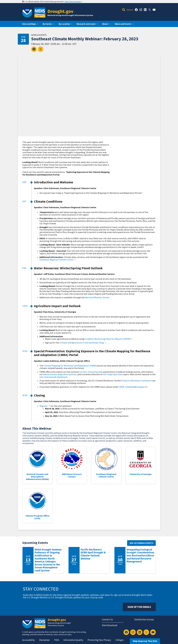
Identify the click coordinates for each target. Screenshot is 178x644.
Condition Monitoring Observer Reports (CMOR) (109, 339)
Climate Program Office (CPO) (37, 517)
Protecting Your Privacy (99, 640)
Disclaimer (44, 640)
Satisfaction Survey (144, 619)
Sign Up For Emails (139, 607)
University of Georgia (141, 474)
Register (45, 406)
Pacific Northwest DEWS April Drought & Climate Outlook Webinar (93, 554)
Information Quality (73, 640)
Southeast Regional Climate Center (106, 475)
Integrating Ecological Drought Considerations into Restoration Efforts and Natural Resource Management (140, 556)
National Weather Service (97, 297)
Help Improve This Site (145, 641)
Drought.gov (60, 11)
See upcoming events (141, 543)
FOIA (57, 640)
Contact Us (107, 619)
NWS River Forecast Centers (72, 475)
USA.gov (120, 640)
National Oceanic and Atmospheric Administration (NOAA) (37, 477)
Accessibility (29, 640)
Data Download (110, 625)
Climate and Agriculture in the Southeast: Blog (83, 343)
